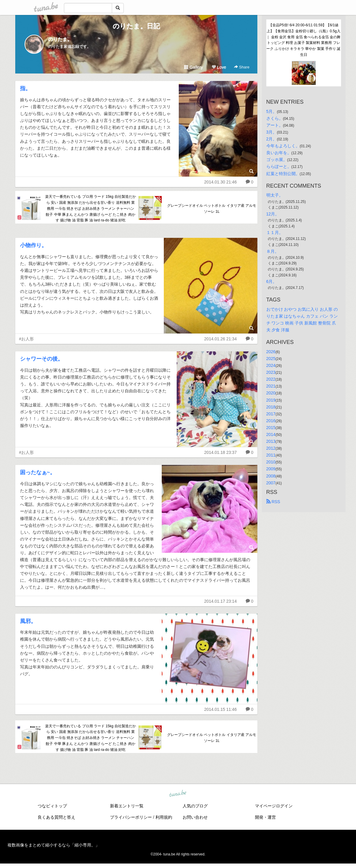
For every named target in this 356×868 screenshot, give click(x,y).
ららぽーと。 (279, 166)
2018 (271, 407)
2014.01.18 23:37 (220, 452)
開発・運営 (265, 817)
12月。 (273, 214)
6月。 (272, 281)
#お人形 (27, 339)
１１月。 (275, 232)
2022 (271, 379)
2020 (271, 393)
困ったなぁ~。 (38, 472)
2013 (271, 441)
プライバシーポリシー (131, 817)
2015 (271, 428)
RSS (273, 502)
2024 (271, 365)
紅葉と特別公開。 (283, 174)
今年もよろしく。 (283, 146)
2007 (271, 483)
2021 (271, 386)
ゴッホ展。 (277, 160)
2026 (271, 352)
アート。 (275, 125)
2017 (271, 414)
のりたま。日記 (136, 26)
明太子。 (275, 195)
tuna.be (178, 794)
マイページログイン (274, 806)
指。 (25, 88)
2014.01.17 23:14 (220, 601)
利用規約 (164, 817)
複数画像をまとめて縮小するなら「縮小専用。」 (54, 845)
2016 (271, 421)
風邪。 (28, 621)
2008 (271, 476)
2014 (271, 434)
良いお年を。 (279, 153)
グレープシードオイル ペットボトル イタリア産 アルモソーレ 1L (212, 209)
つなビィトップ (52, 806)
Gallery (193, 67)
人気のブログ (195, 806)
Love (219, 67)
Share (242, 67)
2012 (271, 448)
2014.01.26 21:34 (220, 339)
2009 (271, 469)
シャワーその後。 (42, 359)
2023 (271, 372)
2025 (271, 359)
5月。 (272, 111)
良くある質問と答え (56, 817)
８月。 (273, 251)
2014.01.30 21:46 (220, 182)
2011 (271, 455)
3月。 (272, 132)
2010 (271, 462)
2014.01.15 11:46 (220, 709)
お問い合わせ (195, 817)
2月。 (272, 139)
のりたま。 (60, 39)
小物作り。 (33, 245)
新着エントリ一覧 (127, 806)
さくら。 (275, 118)
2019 (271, 400)
